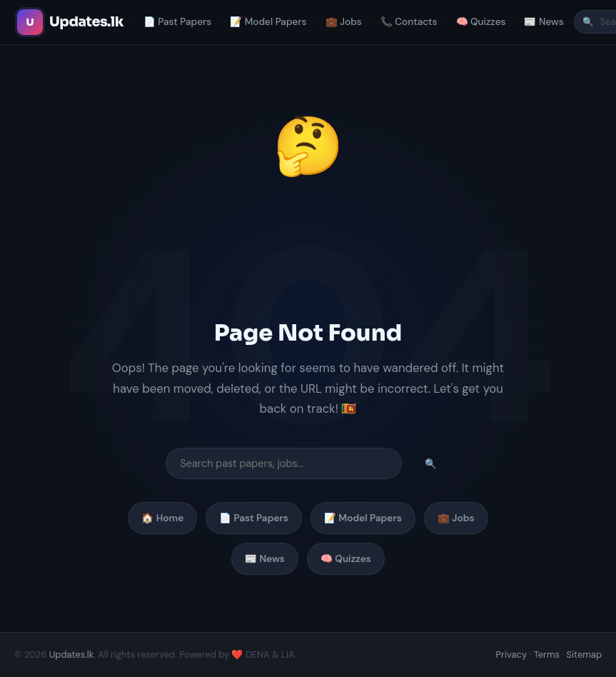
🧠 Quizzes (481, 22)
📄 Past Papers (177, 22)
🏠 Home (162, 518)
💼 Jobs (344, 22)
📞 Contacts (409, 22)
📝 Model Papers (268, 22)
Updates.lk (71, 655)
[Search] (284, 463)
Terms (547, 655)
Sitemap (584, 655)
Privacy (512, 655)
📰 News (544, 22)
